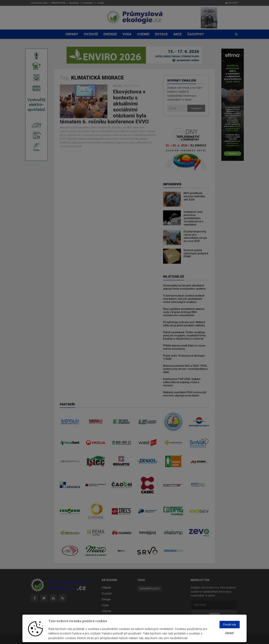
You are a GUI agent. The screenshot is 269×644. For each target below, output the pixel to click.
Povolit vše (230, 625)
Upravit (229, 633)
